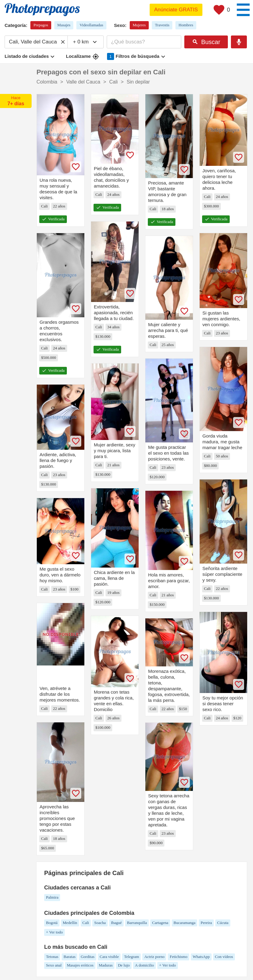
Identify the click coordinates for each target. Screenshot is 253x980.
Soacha (100, 923)
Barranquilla (137, 923)
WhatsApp (201, 957)
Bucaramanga (184, 923)
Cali (86, 923)
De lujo (124, 965)
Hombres (186, 25)
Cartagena (160, 923)
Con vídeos (224, 957)
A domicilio (144, 965)
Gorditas (88, 957)
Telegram (131, 957)
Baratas (69, 957)
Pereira (206, 923)
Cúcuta (223, 923)
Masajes (64, 25)
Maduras (106, 965)
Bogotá (52, 923)
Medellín (70, 923)
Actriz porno (154, 957)
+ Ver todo (54, 932)
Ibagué (116, 923)
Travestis (162, 25)
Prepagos (41, 25)
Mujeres (139, 25)
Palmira (52, 897)
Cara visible (109, 957)
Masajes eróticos (80, 965)
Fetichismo (178, 957)
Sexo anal (54, 965)
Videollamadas (91, 25)
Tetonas (52, 957)
